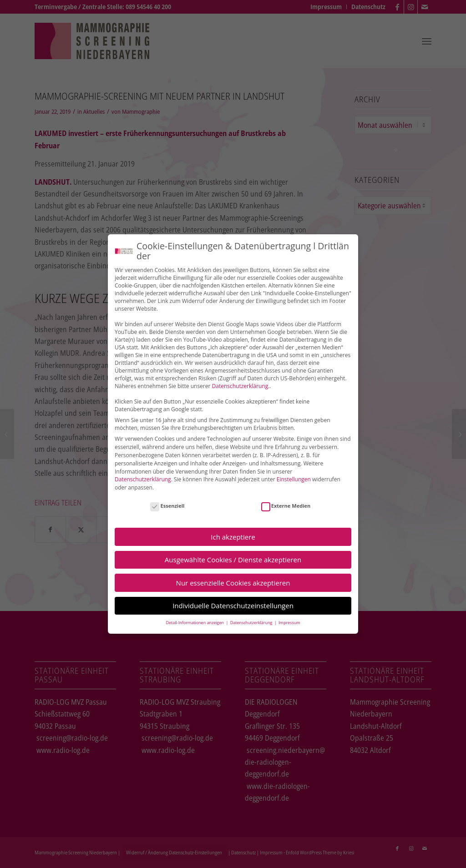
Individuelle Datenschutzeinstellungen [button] (233, 605)
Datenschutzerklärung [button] (252, 622)
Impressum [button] (289, 622)
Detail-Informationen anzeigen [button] (195, 622)
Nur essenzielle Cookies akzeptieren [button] (233, 582)
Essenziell (167, 505)
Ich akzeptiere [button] (233, 536)
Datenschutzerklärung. (241, 386)
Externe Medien (286, 505)
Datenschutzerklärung (143, 479)
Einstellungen (294, 479)
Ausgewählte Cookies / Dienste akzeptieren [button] (233, 559)
